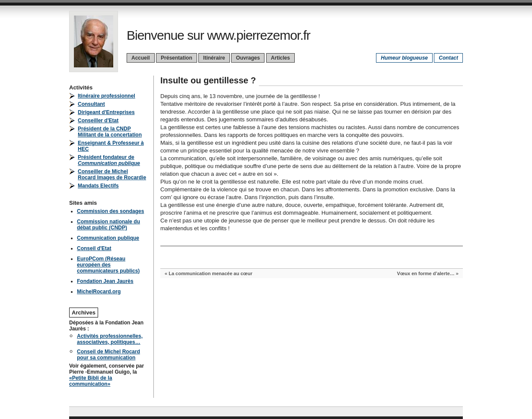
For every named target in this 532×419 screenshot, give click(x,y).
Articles (280, 58)
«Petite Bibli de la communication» (91, 381)
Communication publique (108, 238)
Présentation (177, 58)
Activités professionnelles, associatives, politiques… (110, 339)
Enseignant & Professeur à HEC (111, 146)
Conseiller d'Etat (98, 121)
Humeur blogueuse (404, 58)
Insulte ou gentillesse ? (208, 80)
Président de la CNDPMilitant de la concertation (110, 132)
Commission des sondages (110, 211)
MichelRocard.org (99, 292)
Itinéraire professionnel (107, 96)
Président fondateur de (109, 160)
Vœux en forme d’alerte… (426, 273)
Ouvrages (248, 58)
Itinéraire (214, 58)
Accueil (141, 58)
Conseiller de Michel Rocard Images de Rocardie (112, 175)
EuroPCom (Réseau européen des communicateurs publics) (108, 265)
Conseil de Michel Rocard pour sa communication (108, 355)
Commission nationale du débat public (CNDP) (108, 225)
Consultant (91, 104)
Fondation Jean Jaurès (105, 281)
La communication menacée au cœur (210, 273)
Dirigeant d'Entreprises (106, 112)
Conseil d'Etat (94, 248)
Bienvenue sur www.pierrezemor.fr (218, 35)
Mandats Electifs (98, 186)
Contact (448, 58)
